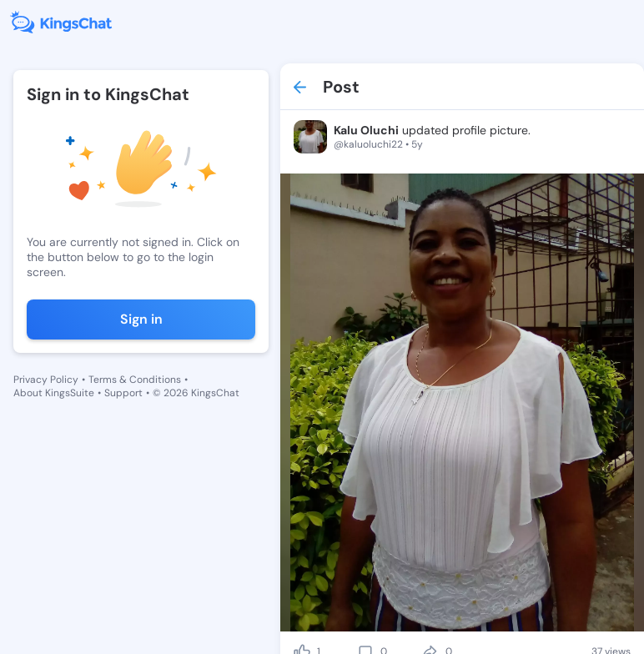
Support (123, 393)
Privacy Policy (46, 380)
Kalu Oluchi (366, 130)
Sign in (141, 319)
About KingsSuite (54, 393)
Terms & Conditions (135, 380)
